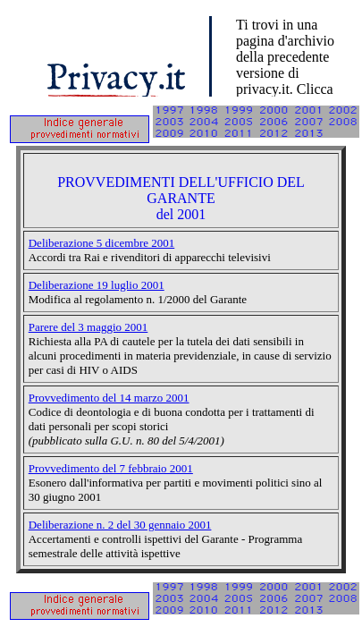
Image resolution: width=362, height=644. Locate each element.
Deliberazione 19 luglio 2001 (97, 285)
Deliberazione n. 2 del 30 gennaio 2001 (120, 525)
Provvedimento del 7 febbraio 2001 (111, 468)
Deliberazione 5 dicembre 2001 (102, 243)
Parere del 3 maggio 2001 (88, 327)
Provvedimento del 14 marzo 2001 (109, 398)
